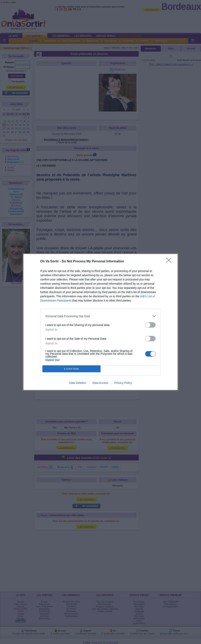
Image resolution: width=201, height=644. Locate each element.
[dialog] (100, 322)
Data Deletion (78, 383)
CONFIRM (71, 369)
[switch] (150, 325)
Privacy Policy (123, 383)
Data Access (100, 383)
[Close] (170, 262)
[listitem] (100, 316)
